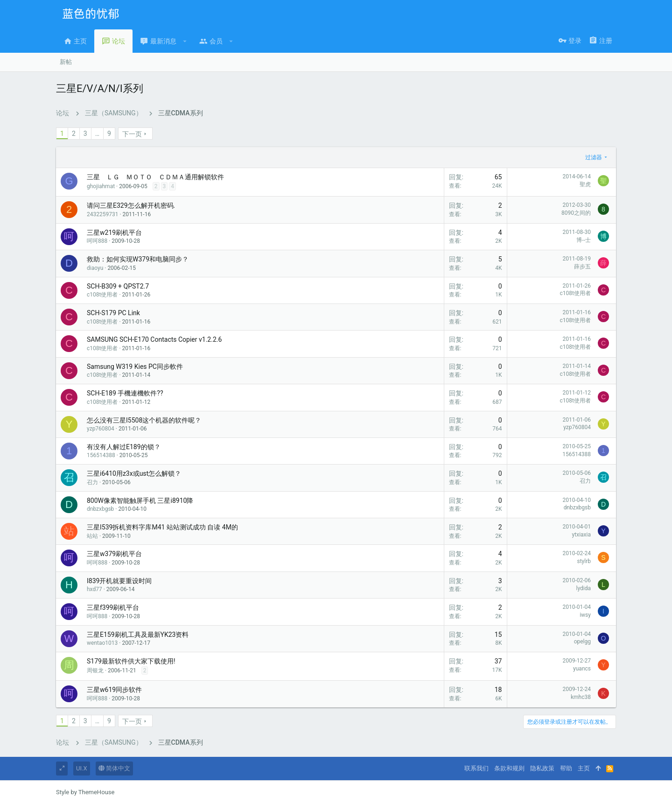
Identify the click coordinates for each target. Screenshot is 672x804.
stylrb (584, 561)
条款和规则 (509, 768)
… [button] (97, 134)
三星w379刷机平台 (114, 554)
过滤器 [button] (594, 157)
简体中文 (114, 768)
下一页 (132, 134)
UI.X (82, 768)
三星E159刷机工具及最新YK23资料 (138, 635)
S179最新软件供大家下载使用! (131, 661)
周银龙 (95, 670)
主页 (584, 768)
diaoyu (95, 268)
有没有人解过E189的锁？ (124, 447)
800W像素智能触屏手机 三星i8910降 (140, 501)
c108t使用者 (102, 295)
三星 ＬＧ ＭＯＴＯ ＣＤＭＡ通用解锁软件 (155, 177)
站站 (92, 536)
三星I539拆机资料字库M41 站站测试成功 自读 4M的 (162, 527)
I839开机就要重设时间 (119, 581)
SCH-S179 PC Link (113, 313)
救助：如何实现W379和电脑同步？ (138, 259)
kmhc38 (581, 697)
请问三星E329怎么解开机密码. (131, 205)
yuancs (582, 669)
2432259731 (102, 214)
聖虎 (585, 184)
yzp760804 (101, 429)
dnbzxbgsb (100, 509)
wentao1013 (102, 643)
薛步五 (582, 267)
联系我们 (476, 768)
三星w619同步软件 (114, 690)
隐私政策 (542, 768)
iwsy (585, 615)
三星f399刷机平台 (113, 607)
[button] (185, 41)
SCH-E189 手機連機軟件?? (125, 393)
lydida (584, 588)
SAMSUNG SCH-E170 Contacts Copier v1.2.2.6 (154, 339)
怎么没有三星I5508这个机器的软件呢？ (144, 420)
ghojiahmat (101, 186)
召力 (92, 482)
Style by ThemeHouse (85, 792)
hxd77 (94, 589)
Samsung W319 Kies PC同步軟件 (135, 367)
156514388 (101, 455)
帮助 (566, 768)
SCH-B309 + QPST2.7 (118, 286)
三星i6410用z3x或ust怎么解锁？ (134, 473)
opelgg (582, 642)
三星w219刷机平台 (114, 233)
